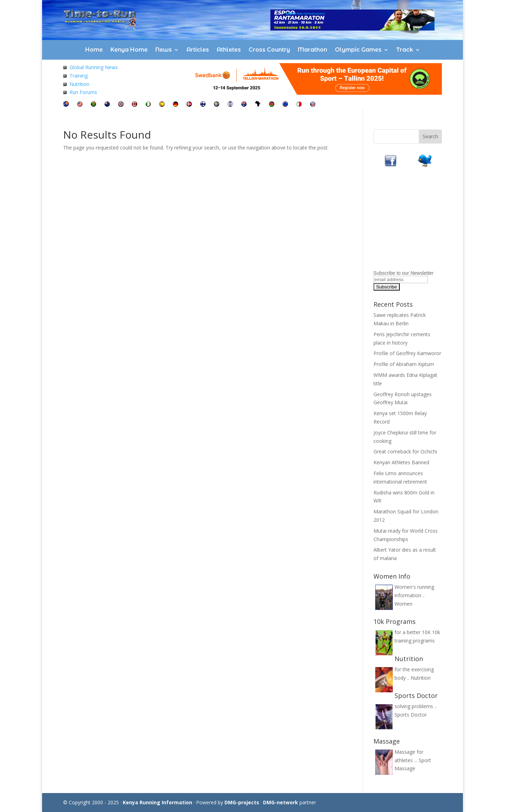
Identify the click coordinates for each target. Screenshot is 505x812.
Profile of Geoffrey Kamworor (407, 353)
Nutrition (79, 84)
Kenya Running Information (157, 802)
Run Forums (83, 92)
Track (405, 50)
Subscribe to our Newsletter (404, 273)
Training (79, 76)
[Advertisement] (417, 224)
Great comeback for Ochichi (405, 451)
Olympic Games (358, 50)
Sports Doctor (411, 715)
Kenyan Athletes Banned (401, 462)
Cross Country (269, 50)
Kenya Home (129, 50)
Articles (198, 50)
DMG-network (281, 802)
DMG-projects (242, 802)
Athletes (229, 50)
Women (403, 604)
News (164, 50)
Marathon (312, 50)
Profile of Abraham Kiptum (404, 364)
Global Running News (94, 67)
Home (94, 50)
